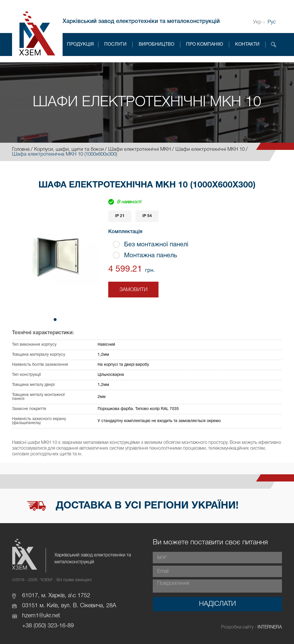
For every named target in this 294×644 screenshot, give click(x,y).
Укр (257, 22)
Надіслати (217, 604)
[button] (55, 320)
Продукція (80, 45)
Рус (272, 22)
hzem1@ (33, 616)
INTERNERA (270, 627)
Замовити (134, 290)
